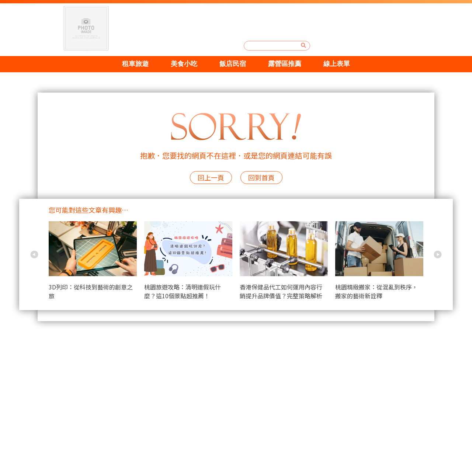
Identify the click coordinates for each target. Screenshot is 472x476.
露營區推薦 (286, 64)
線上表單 (340, 64)
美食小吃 (183, 64)
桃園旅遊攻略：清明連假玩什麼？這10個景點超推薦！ (183, 291)
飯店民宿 (233, 64)
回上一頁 (211, 177)
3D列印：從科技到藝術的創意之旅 (91, 291)
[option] (96, 262)
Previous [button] (34, 254)
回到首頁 (261, 177)
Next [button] (438, 254)
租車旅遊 (132, 64)
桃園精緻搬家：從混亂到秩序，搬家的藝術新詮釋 (376, 291)
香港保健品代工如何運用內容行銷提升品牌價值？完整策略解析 (281, 291)
